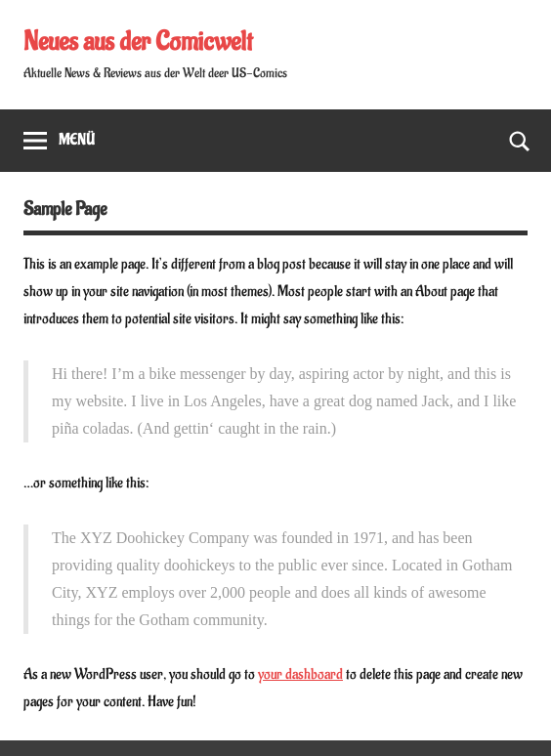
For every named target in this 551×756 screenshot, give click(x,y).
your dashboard (300, 674)
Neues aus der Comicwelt (138, 42)
